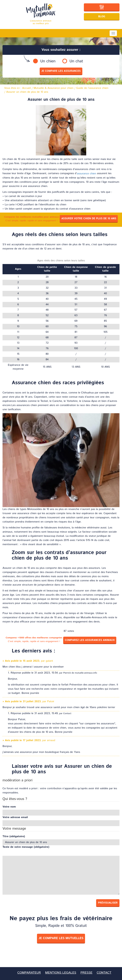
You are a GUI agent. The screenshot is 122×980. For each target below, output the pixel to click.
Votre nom (9, 807)
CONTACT (104, 973)
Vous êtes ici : (17, 88)
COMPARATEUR (29, 973)
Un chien (48, 61)
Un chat (76, 61)
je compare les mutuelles (61, 938)
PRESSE (86, 973)
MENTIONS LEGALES (61, 973)
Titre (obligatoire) (14, 837)
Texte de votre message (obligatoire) (26, 847)
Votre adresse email (15, 817)
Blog (102, 17)
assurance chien (87, 174)
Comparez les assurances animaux (90, 640)
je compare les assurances (61, 71)
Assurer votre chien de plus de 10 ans (89, 219)
